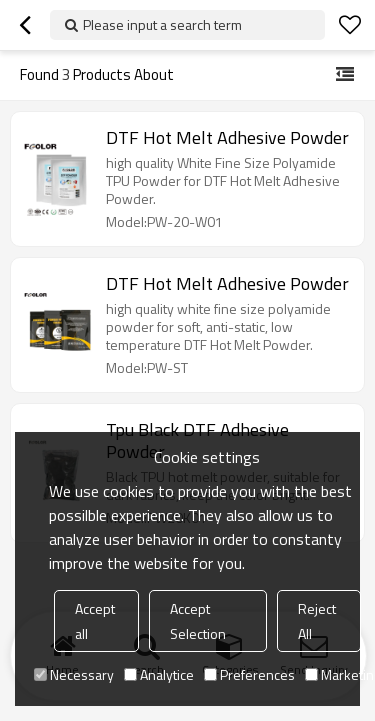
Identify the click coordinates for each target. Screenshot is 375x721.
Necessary (74, 674)
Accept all (95, 621)
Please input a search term (162, 24)
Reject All (317, 621)
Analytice (159, 674)
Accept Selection (198, 621)
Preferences (249, 674)
